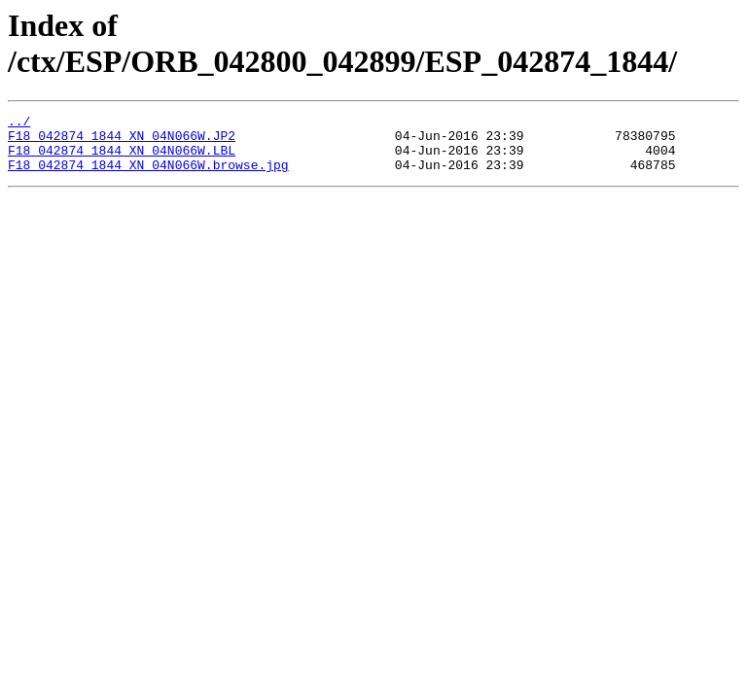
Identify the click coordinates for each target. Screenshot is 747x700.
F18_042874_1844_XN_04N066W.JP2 (122, 141)
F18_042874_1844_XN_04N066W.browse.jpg (148, 176)
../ (19, 123)
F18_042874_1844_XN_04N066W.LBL (122, 158)
